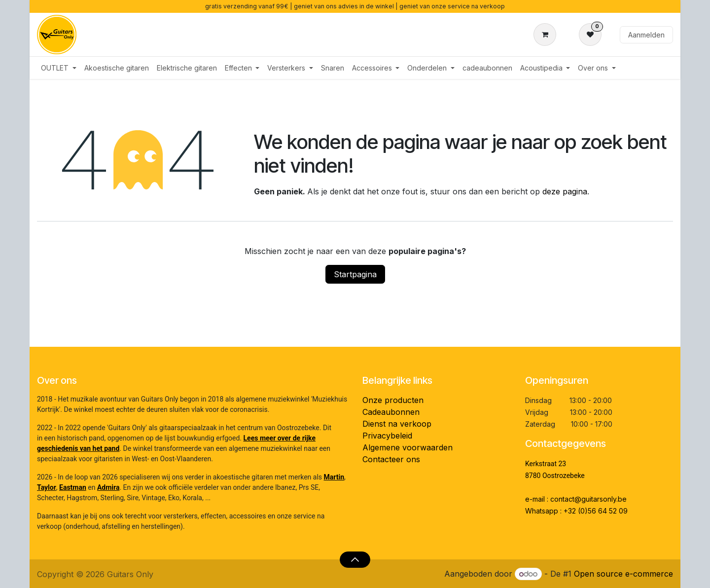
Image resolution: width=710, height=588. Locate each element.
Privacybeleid (387, 436)
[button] (355, 559)
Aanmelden (646, 35)
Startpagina (355, 274)
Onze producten (393, 400)
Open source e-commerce (623, 574)
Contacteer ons (391, 459)
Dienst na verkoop (397, 424)
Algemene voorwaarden (408, 447)
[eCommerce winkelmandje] (547, 35)
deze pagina (565, 191)
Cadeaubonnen (391, 412)
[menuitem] (59, 68)
